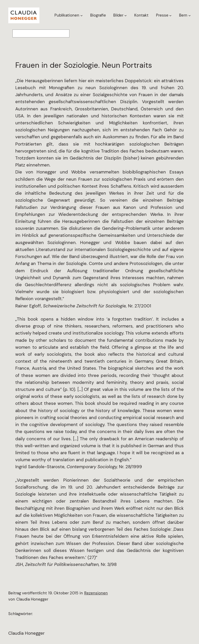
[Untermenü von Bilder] (126, 15)
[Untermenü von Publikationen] (81, 15)
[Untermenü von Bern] (190, 15)
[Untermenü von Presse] (170, 15)
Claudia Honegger (26, 633)
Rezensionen (96, 593)
